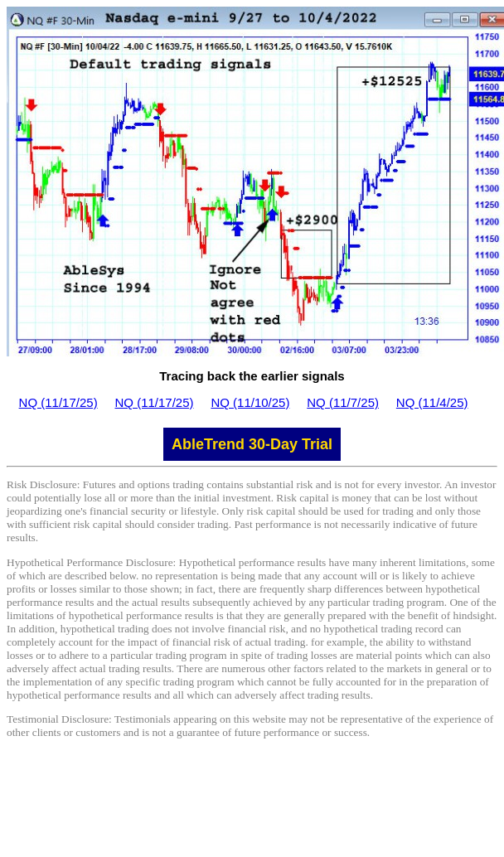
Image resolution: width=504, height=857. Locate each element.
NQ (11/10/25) (250, 402)
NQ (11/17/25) (58, 402)
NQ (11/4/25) (432, 402)
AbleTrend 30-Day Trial (252, 444)
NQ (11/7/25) (343, 402)
